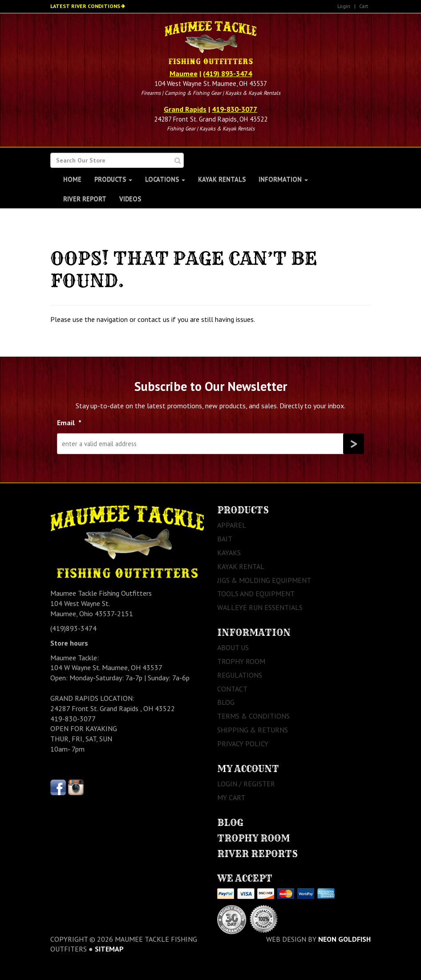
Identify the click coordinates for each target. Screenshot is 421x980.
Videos (130, 199)
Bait (225, 539)
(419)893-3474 (73, 628)
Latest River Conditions (85, 6)
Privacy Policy (243, 744)
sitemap (109, 949)
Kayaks (229, 553)
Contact (232, 689)
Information (283, 179)
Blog (226, 702)
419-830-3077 (235, 109)
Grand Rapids (185, 109)
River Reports (257, 854)
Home (72, 179)
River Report (85, 199)
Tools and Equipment (256, 594)
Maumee (184, 73)
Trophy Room (241, 661)
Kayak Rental (241, 566)
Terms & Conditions (253, 716)
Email (69, 423)
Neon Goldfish (344, 939)
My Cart (231, 797)
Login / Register (246, 784)
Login (344, 6)
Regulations (240, 675)
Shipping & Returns (253, 730)
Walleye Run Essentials (260, 607)
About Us (233, 647)
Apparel (232, 525)
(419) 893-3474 (227, 73)
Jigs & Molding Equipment (264, 580)
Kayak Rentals (222, 179)
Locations (165, 179)
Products (113, 179)
